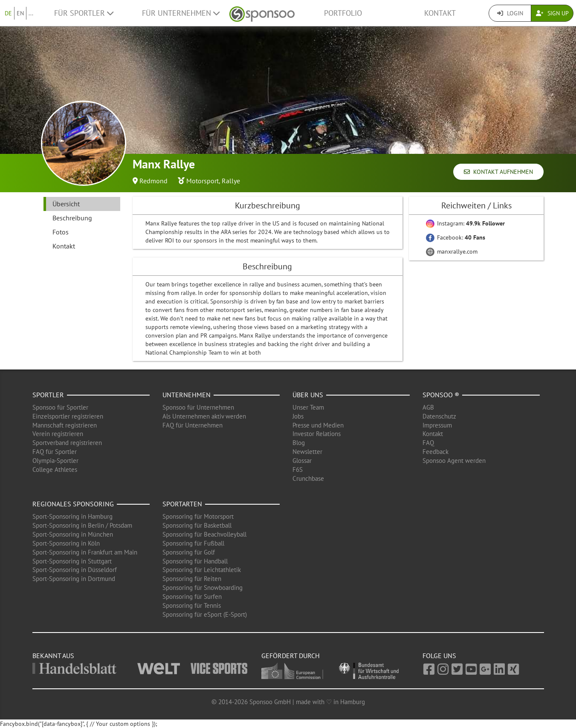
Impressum (437, 425)
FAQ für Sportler (55, 452)
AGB (428, 407)
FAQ (428, 443)
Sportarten (182, 504)
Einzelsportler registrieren (68, 416)
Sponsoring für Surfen (192, 597)
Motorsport (203, 181)
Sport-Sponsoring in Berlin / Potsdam (82, 525)
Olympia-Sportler (55, 461)
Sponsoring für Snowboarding (203, 588)
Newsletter (307, 452)
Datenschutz (439, 416)
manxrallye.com (452, 251)
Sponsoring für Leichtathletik (202, 570)
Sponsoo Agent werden (454, 461)
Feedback (436, 452)
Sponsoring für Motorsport (198, 516)
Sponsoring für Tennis (192, 605)
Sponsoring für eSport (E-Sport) (205, 614)
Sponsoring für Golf (189, 552)
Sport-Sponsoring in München (73, 534)
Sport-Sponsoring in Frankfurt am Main (85, 552)
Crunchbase (308, 478)
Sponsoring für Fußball (193, 543)
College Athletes (55, 469)
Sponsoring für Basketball (197, 525)
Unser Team (308, 407)
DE (8, 13)
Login (510, 13)
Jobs (298, 416)
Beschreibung (72, 218)
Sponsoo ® (441, 395)
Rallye (231, 181)
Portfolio (343, 13)
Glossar (302, 461)
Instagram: (465, 223)
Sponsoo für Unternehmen (198, 407)
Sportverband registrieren (67, 443)
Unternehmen (187, 395)
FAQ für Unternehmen (192, 425)
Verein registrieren (58, 434)
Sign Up (552, 13)
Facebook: (456, 237)
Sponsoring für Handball (195, 561)
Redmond (153, 181)
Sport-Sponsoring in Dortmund (74, 579)
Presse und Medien (318, 425)
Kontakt (440, 13)
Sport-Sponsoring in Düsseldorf (75, 570)
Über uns (308, 395)
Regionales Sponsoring (73, 504)
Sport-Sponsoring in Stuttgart (72, 561)
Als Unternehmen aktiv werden (204, 416)
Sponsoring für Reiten (192, 579)
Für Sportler (84, 13)
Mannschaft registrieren (65, 425)
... (31, 13)
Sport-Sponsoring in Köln (66, 543)
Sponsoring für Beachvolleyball (204, 534)
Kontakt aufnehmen (498, 172)
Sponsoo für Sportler (60, 407)
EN (20, 13)
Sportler (48, 395)
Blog (299, 443)
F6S (298, 469)
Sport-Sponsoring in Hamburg (72, 516)
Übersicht (66, 204)
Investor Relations (317, 434)
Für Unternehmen (181, 13)
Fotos (61, 232)
